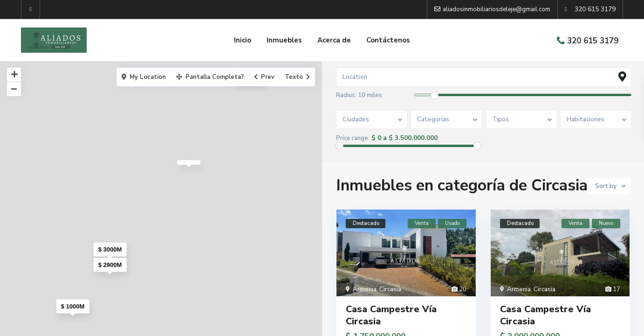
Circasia (390, 289)
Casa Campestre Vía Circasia (391, 315)
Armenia (365, 289)
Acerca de (334, 40)
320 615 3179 (593, 41)
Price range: (353, 138)
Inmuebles (284, 40)
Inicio (243, 40)
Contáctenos (388, 40)
